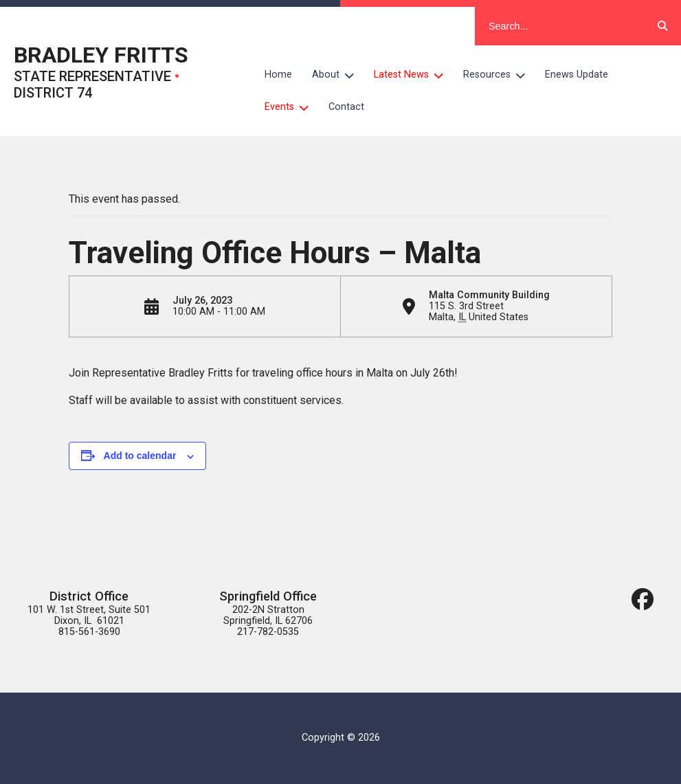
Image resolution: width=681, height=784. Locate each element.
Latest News (414, 75)
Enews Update (577, 75)
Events (292, 107)
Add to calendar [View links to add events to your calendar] (140, 456)
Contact (346, 107)
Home (278, 75)
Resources (499, 75)
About (338, 75)
